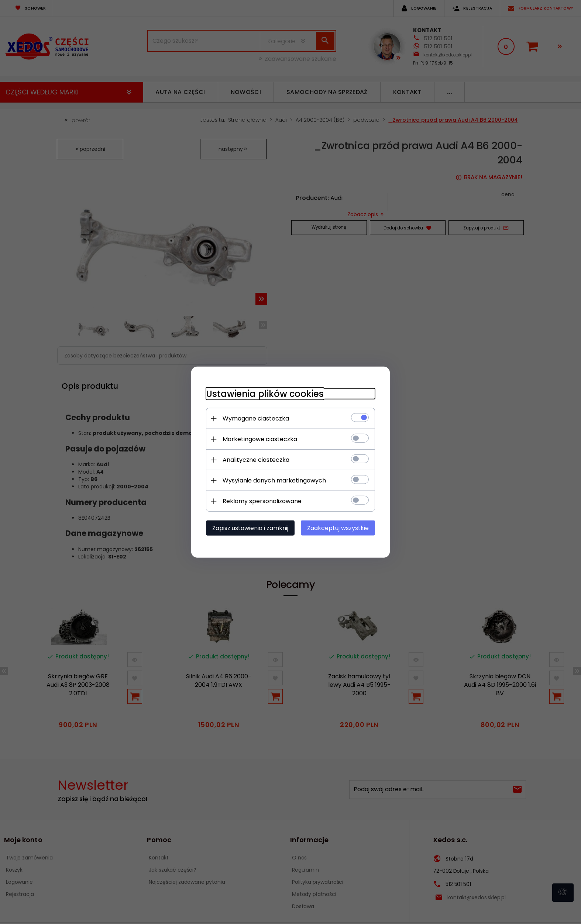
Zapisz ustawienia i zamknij (250, 528)
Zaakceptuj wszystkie (338, 528)
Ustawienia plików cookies (264, 394)
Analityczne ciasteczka (256, 460)
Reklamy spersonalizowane (262, 501)
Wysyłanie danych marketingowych (274, 480)
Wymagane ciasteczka (255, 418)
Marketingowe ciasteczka (259, 439)
